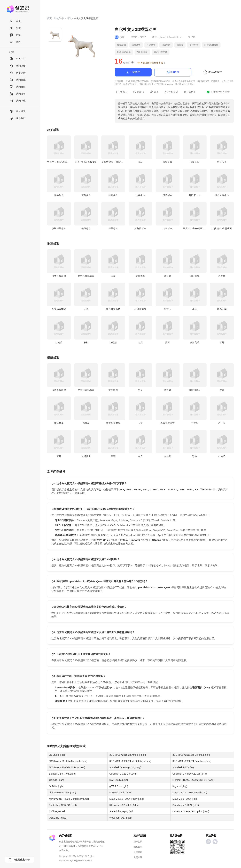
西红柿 (222, 276)
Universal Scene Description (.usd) (191, 811)
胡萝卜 (168, 309)
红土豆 (222, 423)
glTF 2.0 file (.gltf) (119, 786)
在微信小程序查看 (218, 92)
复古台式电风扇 (86, 276)
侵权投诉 (171, 92)
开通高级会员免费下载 (151, 63)
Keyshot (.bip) (180, 786)
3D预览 (173, 72)
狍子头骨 (222, 162)
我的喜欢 (17, 87)
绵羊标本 (113, 228)
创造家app (107, 687)
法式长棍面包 (59, 276)
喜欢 (138, 92)
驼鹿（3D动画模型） (86, 162)
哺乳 (69, 18)
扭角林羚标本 (222, 195)
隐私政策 (138, 847)
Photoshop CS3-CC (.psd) (63, 805)
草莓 (222, 342)
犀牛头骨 (59, 195)
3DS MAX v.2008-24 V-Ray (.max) (67, 767)
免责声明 (138, 857)
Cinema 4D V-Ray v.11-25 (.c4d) (189, 774)
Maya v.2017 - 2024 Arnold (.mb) (190, 793)
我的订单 (17, 94)
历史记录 (17, 73)
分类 (15, 28)
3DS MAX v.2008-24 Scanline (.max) (192, 761)
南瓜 (140, 342)
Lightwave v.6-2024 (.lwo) (62, 793)
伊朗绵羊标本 (59, 228)
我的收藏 (17, 80)
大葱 (86, 309)
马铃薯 (168, 276)
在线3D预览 (96, 701)
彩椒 (86, 342)
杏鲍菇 (113, 342)
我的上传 (17, 66)
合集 (15, 35)
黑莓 (168, 342)
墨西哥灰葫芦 (113, 309)
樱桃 (195, 309)
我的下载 (17, 101)
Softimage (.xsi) (57, 811)
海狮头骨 (195, 162)
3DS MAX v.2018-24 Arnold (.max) (128, 755)
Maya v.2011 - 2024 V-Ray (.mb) (126, 799)
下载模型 (133, 72)
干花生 (195, 423)
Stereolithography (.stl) (121, 811)
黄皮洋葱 (140, 276)
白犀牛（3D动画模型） (59, 162)
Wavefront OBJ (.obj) (120, 818)
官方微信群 (190, 92)
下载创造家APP (19, 860)
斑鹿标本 (168, 195)
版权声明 (138, 852)
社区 (15, 42)
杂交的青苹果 (59, 309)
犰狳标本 (140, 195)
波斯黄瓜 (195, 342)
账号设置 (17, 111)
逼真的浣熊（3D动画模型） (116, 162)
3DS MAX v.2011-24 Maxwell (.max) (68, 761)
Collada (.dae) (56, 780)
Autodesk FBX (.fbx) (183, 767)
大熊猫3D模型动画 (222, 228)
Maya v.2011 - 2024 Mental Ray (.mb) (69, 799)
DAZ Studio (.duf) (119, 780)
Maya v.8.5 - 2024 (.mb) (185, 799)
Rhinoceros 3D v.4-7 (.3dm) (124, 805)
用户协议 (138, 842)
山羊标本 (168, 228)
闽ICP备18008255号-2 (81, 861)
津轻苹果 (195, 276)
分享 (154, 92)
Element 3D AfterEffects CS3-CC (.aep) (193, 780)
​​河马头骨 (86, 195)
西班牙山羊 (195, 195)
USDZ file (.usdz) (58, 818)
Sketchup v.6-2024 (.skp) (186, 805)
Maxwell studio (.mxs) (121, 793)
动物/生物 (59, 18)
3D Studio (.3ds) (57, 755)
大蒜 (113, 276)
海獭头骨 (168, 162)
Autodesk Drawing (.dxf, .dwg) (125, 767)
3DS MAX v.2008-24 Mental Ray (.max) (130, 761)
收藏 (122, 92)
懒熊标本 (86, 228)
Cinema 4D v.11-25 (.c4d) (123, 774)
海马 (140, 162)
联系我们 (17, 118)
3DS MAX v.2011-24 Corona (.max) (191, 755)
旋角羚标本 (140, 228)
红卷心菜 (222, 309)
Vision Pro (98, 846)
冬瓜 (140, 390)
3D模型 (74, 746)
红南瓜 (59, 342)
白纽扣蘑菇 (140, 309)
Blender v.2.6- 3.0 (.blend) (63, 774)
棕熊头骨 (113, 195)
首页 (15, 21)
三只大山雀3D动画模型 (195, 228)
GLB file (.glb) (56, 786)
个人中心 (17, 59)
